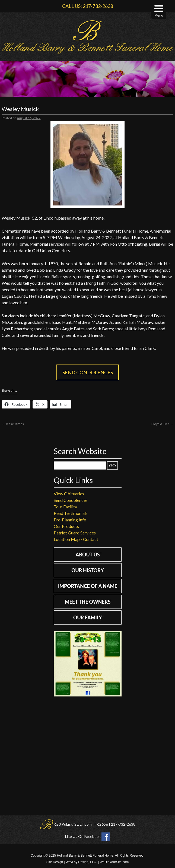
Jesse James (13, 424)
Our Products (66, 526)
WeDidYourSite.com (114, 862)
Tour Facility (65, 507)
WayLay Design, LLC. (81, 862)
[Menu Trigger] (159, 12)
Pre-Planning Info (70, 520)
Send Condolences (88, 372)
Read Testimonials (71, 513)
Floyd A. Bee (162, 424)
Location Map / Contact (76, 539)
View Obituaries (69, 494)
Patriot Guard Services (75, 533)
